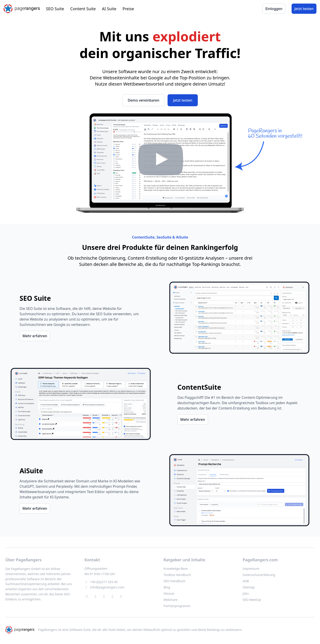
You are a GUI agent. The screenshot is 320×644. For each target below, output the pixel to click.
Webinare (171, 600)
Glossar (169, 593)
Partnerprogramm (177, 606)
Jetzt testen (304, 9)
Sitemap (249, 587)
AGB (246, 581)
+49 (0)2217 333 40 (104, 582)
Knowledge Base (176, 569)
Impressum (251, 569)
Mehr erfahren (35, 336)
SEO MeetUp (252, 600)
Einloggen (274, 9)
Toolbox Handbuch (177, 575)
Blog (167, 587)
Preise (128, 9)
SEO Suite (55, 9)
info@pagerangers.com (107, 587)
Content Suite (83, 9)
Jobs (246, 593)
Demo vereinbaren (144, 100)
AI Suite (109, 9)
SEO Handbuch (174, 581)
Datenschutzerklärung (259, 575)
